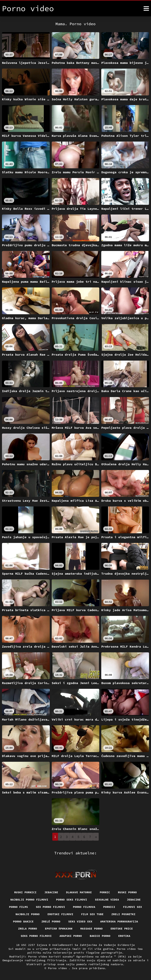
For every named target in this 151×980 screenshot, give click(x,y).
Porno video (58, 968)
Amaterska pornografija (119, 921)
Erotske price (122, 929)
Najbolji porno (28, 914)
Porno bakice (23, 921)
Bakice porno (100, 936)
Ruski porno (127, 892)
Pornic (105, 892)
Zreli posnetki (124, 914)
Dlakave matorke (79, 892)
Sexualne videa (107, 900)
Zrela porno (28, 929)
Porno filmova (84, 907)
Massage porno (91, 929)
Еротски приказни (59, 929)
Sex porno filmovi (50, 907)
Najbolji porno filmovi (29, 900)
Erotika (124, 936)
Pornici (109, 907)
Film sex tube (92, 914)
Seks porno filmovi (36, 936)
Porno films (18, 907)
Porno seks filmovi (72, 900)
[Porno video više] (146, 8)
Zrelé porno (51, 921)
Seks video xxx (80, 921)
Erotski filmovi (60, 914)
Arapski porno (71, 936)
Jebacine (51, 892)
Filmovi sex (133, 907)
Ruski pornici (25, 892)
